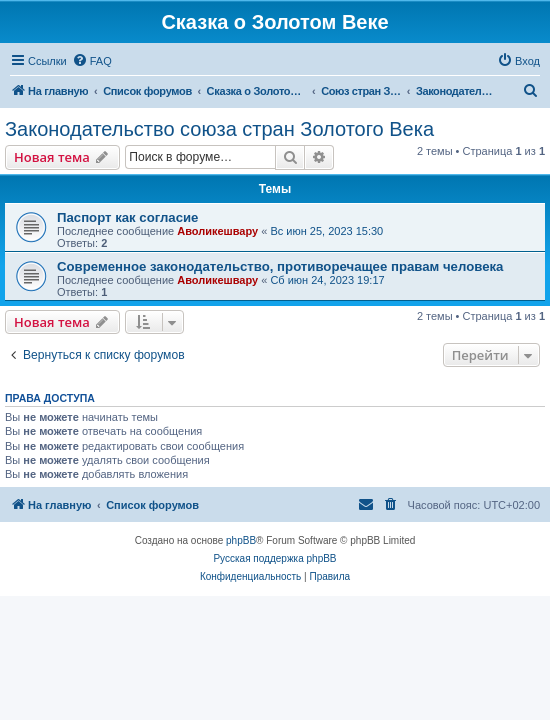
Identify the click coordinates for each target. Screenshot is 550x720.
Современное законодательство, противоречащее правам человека (280, 266)
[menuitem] (92, 61)
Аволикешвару (217, 231)
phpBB (241, 540)
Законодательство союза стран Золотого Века (219, 129)
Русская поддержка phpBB (274, 558)
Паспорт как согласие (127, 217)
